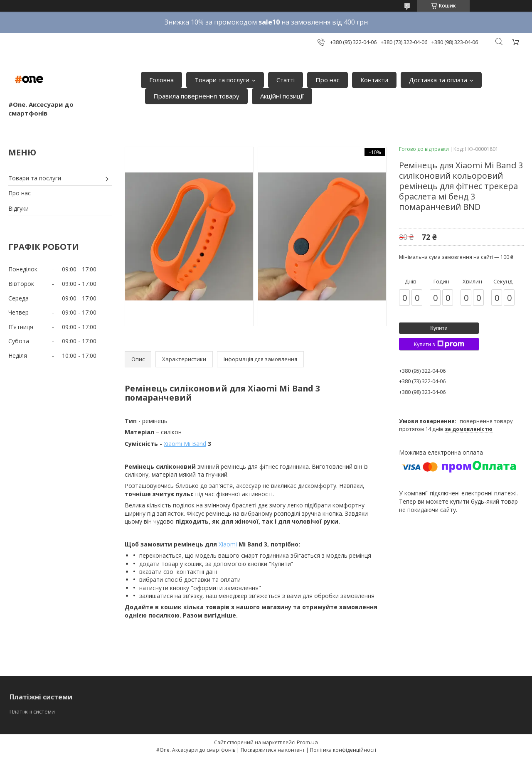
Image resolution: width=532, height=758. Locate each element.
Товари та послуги (222, 80)
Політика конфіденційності (343, 750)
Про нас (328, 80)
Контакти (374, 80)
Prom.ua (307, 742)
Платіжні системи (32, 711)
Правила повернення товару (196, 96)
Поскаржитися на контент (273, 750)
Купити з (439, 344)
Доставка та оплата (438, 80)
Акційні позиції (282, 96)
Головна (161, 80)
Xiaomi (228, 544)
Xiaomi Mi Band (185, 444)
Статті (286, 80)
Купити (439, 328)
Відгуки (18, 208)
